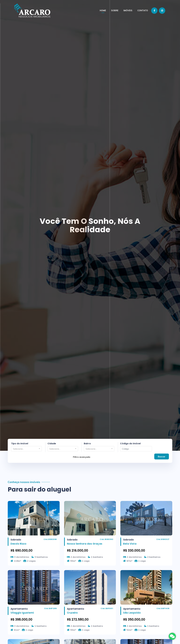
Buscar (162, 456)
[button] (26, 449)
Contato (143, 10)
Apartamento (19, 609)
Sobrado (16, 540)
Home (103, 10)
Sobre (115, 10)
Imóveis (128, 10)
